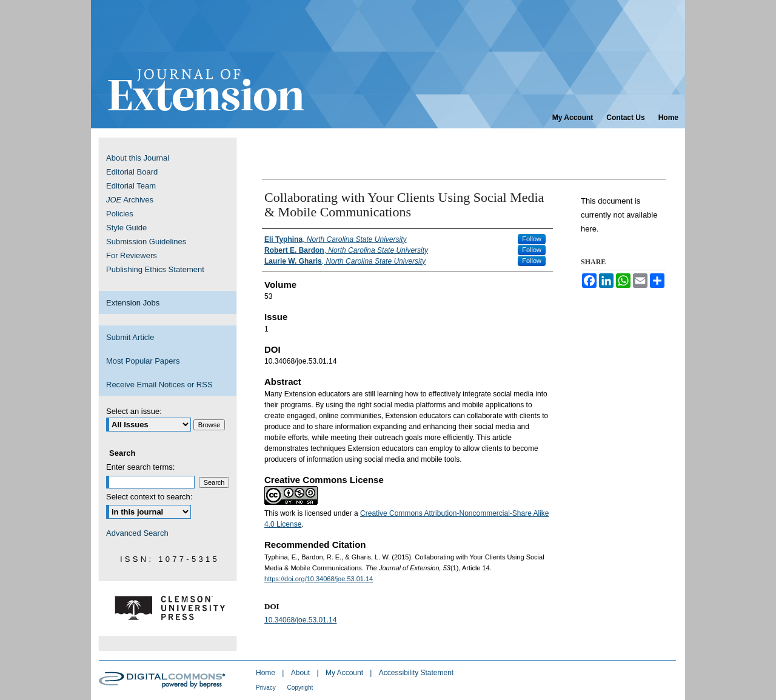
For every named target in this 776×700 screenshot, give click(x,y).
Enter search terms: (140, 467)
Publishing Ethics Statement (155, 269)
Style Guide (126, 228)
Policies (120, 214)
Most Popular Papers (143, 361)
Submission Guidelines (146, 242)
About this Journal (138, 158)
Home (266, 673)
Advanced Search (137, 533)
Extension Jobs (133, 303)
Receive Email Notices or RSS (159, 385)
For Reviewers (132, 255)
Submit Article (130, 337)
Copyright (300, 688)
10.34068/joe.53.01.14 (300, 620)
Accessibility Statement (416, 673)
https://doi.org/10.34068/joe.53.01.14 (319, 579)
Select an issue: (134, 411)
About (302, 673)
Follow (532, 239)
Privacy (267, 688)
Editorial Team (131, 186)
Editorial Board (132, 172)
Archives (130, 200)
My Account (345, 673)
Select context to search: (149, 497)
